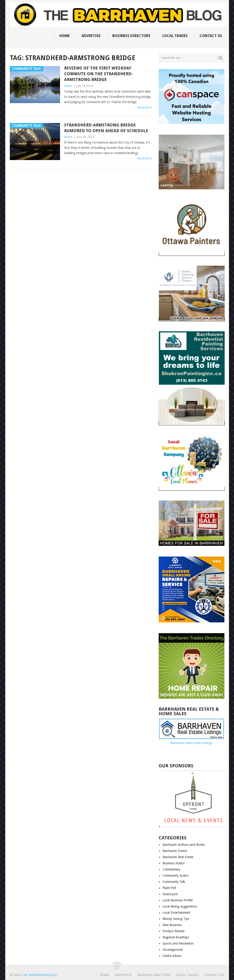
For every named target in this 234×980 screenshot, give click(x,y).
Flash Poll (169, 888)
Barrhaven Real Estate (178, 857)
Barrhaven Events (175, 851)
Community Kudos (175, 876)
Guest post (170, 894)
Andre (68, 86)
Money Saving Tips (176, 919)
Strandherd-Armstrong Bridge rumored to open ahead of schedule (106, 128)
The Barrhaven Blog (39, 975)
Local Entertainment (176, 913)
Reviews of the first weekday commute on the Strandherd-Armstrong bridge (99, 74)
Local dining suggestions (180, 906)
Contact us (211, 36)
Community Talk (174, 882)
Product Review (174, 931)
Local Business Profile (178, 900)
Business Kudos (174, 863)
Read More (145, 107)
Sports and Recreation (178, 943)
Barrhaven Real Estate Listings (191, 743)
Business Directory (131, 36)
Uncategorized (173, 950)
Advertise (91, 36)
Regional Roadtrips (176, 937)
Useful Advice (172, 956)
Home (64, 36)
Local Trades (175, 36)
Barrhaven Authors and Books (184, 845)
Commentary (171, 869)
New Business (172, 925)
